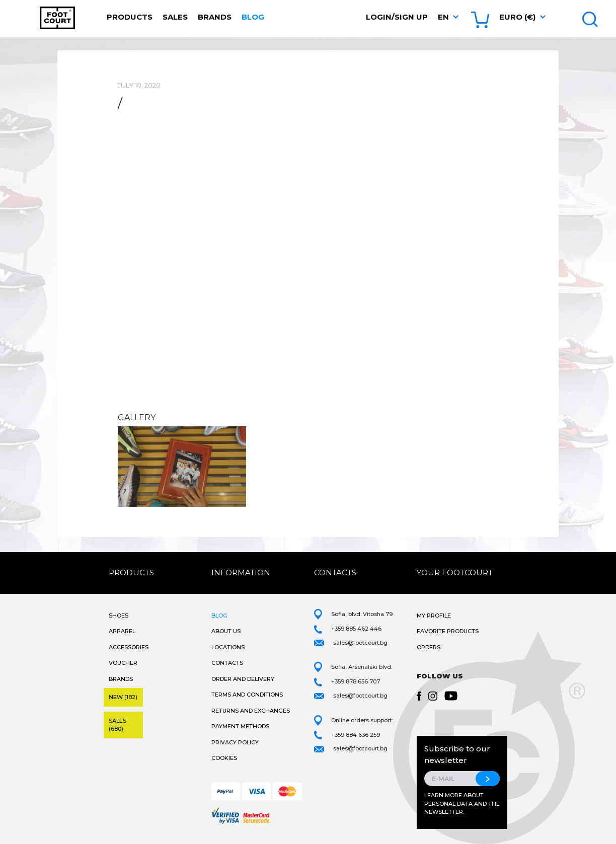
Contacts (227, 663)
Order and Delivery (243, 679)
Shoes (119, 616)
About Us (226, 631)
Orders (429, 647)
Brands (215, 17)
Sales (175, 17)
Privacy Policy (235, 742)
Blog (253, 17)
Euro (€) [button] (517, 17)
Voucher (123, 663)
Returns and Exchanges (251, 711)
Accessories (129, 647)
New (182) (123, 697)
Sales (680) (118, 725)
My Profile (434, 616)
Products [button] (130, 17)
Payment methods (240, 726)
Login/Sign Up (397, 17)
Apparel (122, 631)
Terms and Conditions (247, 695)
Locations (228, 647)
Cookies (224, 758)
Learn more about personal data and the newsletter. (462, 803)
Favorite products (448, 631)
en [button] (443, 17)
